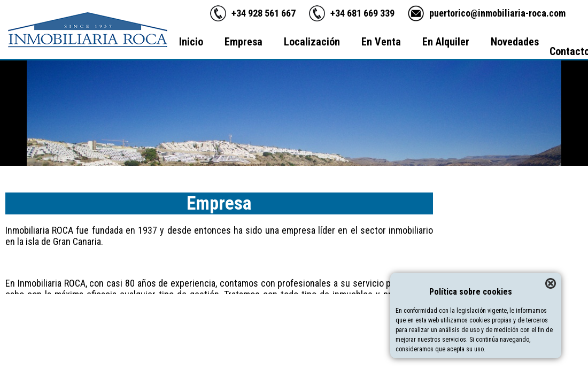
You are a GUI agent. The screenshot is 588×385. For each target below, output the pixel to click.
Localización (312, 42)
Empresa (243, 42)
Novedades (515, 42)
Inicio (191, 42)
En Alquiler (446, 42)
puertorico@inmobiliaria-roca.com (497, 13)
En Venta (381, 42)
